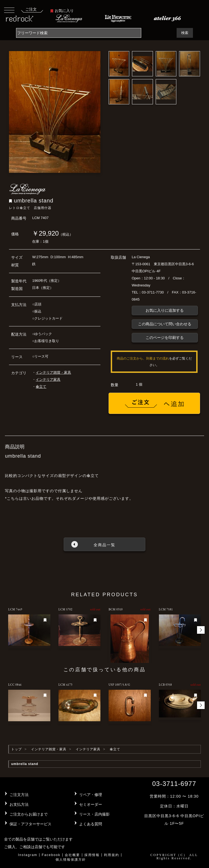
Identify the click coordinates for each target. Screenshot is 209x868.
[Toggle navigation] (9, 10)
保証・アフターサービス (30, 824)
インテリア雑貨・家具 (53, 372)
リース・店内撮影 (94, 814)
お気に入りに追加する (165, 310)
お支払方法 (19, 804)
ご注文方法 (19, 795)
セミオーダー (91, 804)
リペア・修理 (91, 795)
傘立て (41, 387)
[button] (201, 630)
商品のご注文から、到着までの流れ (143, 358)
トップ (16, 749)
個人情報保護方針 (71, 860)
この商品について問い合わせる (165, 324)
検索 (185, 33)
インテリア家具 (48, 380)
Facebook (51, 855)
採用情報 (92, 855)
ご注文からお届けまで (29, 814)
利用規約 (112, 855)
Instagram (28, 855)
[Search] (79, 33)
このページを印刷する (165, 338)
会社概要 (72, 855)
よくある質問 (91, 824)
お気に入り (62, 11)
